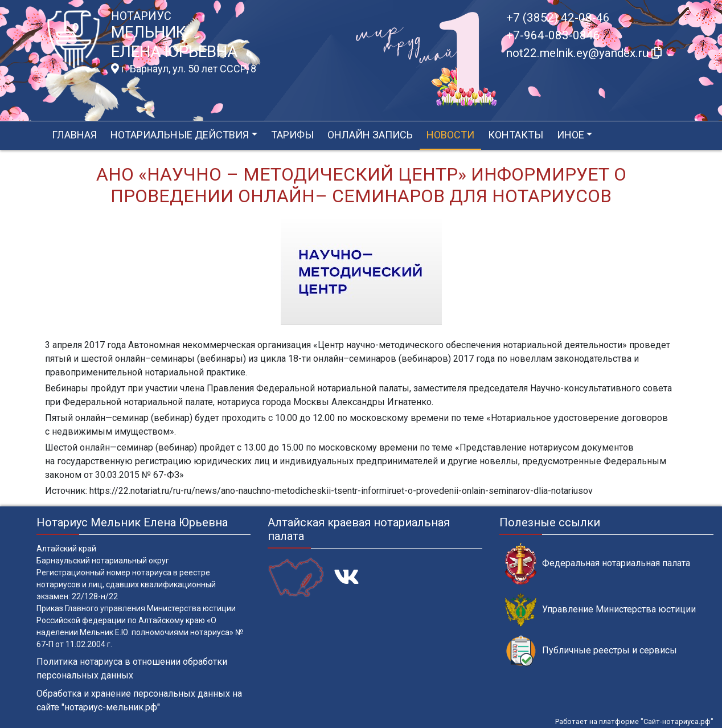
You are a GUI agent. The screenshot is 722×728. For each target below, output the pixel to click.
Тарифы (292, 135)
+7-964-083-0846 (553, 35)
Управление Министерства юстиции (600, 610)
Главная (74, 135)
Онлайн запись (370, 135)
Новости (450, 135)
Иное (571, 135)
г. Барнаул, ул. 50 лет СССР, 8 (184, 69)
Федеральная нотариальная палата (598, 564)
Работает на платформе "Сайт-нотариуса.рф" (634, 721)
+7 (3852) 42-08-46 (558, 18)
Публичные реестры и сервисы (591, 651)
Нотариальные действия (180, 135)
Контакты (516, 135)
